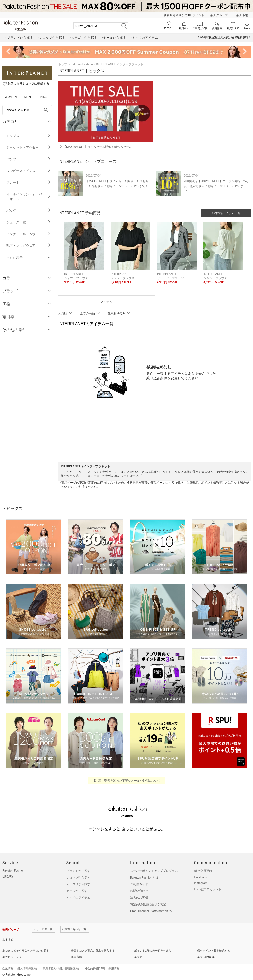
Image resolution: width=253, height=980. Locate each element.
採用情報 (114, 968)
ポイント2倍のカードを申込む (153, 951)
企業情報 (8, 968)
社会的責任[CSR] (95, 968)
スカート (29, 183)
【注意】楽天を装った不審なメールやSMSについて (127, 781)
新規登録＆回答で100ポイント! (184, 15)
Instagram (201, 883)
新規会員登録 (203, 871)
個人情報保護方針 (28, 968)
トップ (63, 64)
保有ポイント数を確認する (214, 951)
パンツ (29, 159)
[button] (85, 257)
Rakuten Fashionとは (144, 878)
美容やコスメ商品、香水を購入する (93, 951)
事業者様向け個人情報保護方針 (62, 968)
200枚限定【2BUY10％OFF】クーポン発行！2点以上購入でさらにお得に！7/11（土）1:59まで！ (216, 186)
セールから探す (77, 891)
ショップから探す (78, 878)
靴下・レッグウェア (29, 246)
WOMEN (11, 97)
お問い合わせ (139, 891)
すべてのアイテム (78, 898)
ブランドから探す (78, 871)
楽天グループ (219, 15)
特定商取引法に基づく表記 (148, 904)
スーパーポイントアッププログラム (154, 871)
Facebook (201, 877)
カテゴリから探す (78, 884)
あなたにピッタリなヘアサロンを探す (26, 951)
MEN (27, 97)
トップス (29, 136)
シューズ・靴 (29, 222)
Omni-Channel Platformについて (152, 911)
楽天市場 (242, 15)
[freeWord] (27, 110)
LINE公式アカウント (208, 889)
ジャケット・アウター (29, 148)
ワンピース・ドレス (29, 171)
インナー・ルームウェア (29, 234)
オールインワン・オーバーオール (29, 197)
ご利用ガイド (139, 884)
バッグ (29, 211)
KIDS (44, 97)
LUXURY (8, 877)
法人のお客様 (139, 898)
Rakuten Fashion (82, 64)
